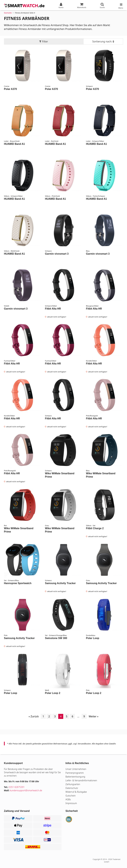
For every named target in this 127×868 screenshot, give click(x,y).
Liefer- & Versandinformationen (81, 780)
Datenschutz (72, 788)
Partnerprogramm (75, 773)
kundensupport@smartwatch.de (26, 790)
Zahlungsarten (73, 784)
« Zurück (34, 716)
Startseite (8, 13)
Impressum (71, 803)
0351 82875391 (17, 787)
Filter (44, 41)
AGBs (68, 799)
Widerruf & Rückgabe (76, 792)
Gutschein (71, 796)
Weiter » (93, 716)
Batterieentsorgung (75, 777)
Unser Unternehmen (76, 769)
